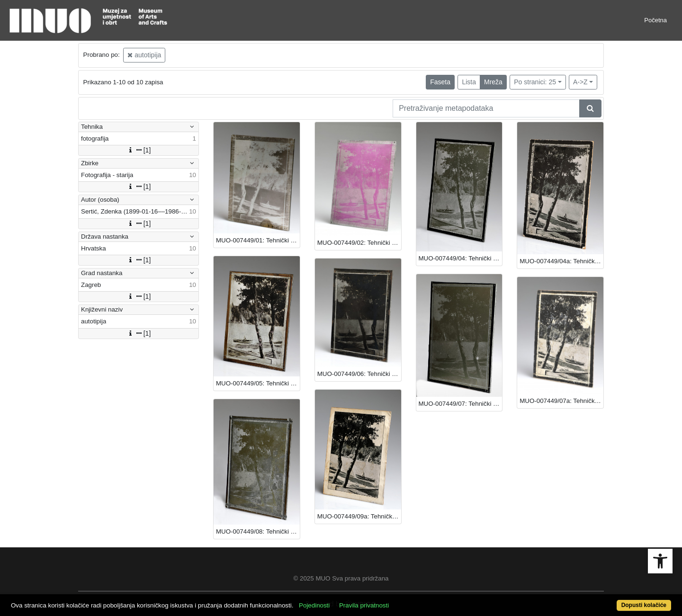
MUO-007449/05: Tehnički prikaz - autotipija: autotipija (258, 383)
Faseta (440, 82)
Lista (469, 82)
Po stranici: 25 (535, 82)
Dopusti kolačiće (644, 605)
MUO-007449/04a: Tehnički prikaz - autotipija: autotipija (561, 261)
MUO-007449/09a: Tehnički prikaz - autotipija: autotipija (359, 516)
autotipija (144, 55)
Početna (655, 20)
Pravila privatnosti (364, 605)
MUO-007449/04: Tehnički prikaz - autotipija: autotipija (461, 258)
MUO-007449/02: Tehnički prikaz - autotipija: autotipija (359, 243)
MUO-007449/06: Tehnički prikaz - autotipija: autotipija (359, 374)
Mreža (493, 82)
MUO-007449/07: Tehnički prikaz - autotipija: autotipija (461, 404)
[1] (139, 150)
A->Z (580, 82)
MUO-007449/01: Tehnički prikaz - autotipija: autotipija (258, 240)
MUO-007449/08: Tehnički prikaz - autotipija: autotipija (258, 531)
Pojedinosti (314, 605)
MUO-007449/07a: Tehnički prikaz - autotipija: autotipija (561, 401)
